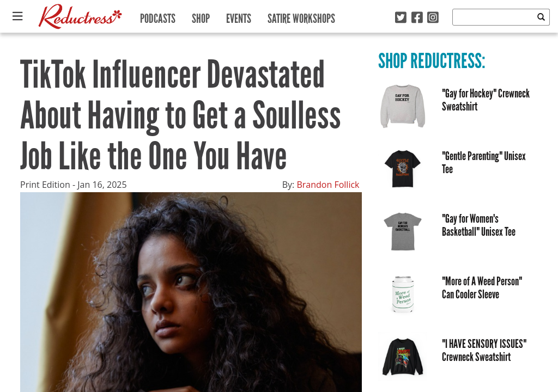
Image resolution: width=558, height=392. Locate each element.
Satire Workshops (301, 16)
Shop (201, 16)
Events (239, 16)
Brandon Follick (328, 185)
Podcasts (158, 16)
